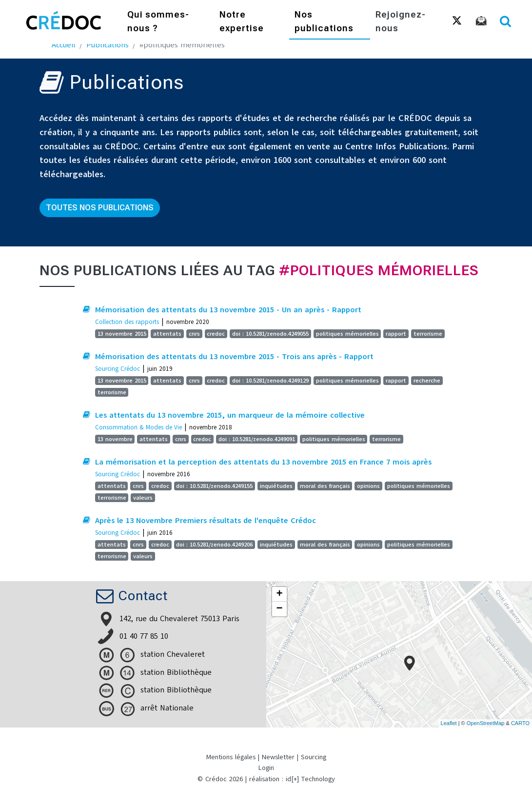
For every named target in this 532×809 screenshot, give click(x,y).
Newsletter (278, 757)
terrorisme (428, 334)
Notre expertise (242, 22)
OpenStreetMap (486, 723)
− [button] (279, 609)
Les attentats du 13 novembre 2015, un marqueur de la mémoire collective (230, 415)
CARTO (520, 723)
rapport (396, 334)
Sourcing (314, 757)
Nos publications (324, 22)
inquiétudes (276, 486)
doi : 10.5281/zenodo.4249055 (270, 334)
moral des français (325, 486)
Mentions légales (231, 757)
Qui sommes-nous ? (158, 22)
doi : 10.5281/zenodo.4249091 (257, 439)
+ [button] (279, 594)
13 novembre (115, 439)
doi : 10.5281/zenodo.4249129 (270, 381)
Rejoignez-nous (401, 22)
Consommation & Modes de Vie (138, 427)
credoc (216, 334)
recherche (427, 381)
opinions (368, 486)
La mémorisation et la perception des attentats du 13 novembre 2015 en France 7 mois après (263, 462)
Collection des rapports (127, 322)
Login (266, 768)
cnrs (194, 334)
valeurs (143, 498)
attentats (167, 334)
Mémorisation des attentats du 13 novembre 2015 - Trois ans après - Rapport (234, 357)
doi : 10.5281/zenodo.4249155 (214, 486)
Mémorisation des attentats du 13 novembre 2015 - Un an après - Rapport (228, 310)
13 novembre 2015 (122, 334)
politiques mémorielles (347, 334)
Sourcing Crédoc (118, 369)
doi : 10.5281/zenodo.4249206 (214, 545)
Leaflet (449, 723)
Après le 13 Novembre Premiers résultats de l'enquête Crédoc (206, 521)
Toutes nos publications (100, 208)
